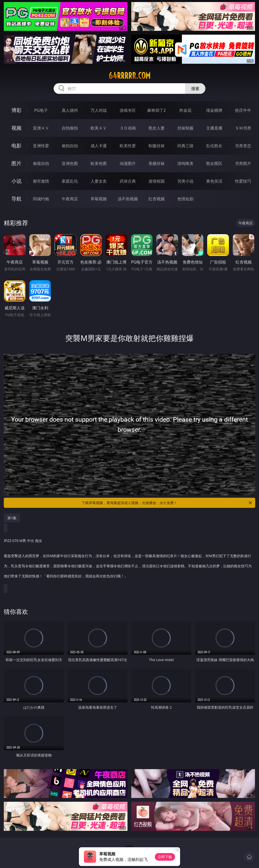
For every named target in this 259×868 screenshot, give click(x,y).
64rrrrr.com (129, 76)
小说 (16, 181)
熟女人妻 (157, 128)
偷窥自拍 (41, 163)
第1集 (12, 518)
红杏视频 (157, 199)
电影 (16, 146)
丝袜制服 (185, 128)
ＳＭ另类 (243, 128)
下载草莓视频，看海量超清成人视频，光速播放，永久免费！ (167, 503)
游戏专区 (128, 110)
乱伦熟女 (214, 146)
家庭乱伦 (70, 181)
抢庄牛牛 (243, 110)
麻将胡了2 (156, 110)
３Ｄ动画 (128, 128)
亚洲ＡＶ (41, 128)
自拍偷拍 (70, 128)
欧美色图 (99, 163)
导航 (16, 199)
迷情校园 (157, 181)
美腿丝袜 (157, 163)
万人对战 (99, 110)
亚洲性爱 (41, 146)
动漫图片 (128, 163)
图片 (16, 163)
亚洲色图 (70, 163)
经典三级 (185, 146)
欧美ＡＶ (99, 128)
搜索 (195, 89)
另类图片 (243, 163)
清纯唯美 (185, 163)
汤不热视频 (128, 199)
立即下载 (165, 857)
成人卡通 (99, 146)
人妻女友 (99, 181)
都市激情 (41, 181)
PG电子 (41, 110)
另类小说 (185, 181)
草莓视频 (99, 199)
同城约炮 (41, 199)
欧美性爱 (128, 146)
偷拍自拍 (70, 146)
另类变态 (243, 146)
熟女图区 (214, 163)
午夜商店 (70, 199)
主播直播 (214, 128)
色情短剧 (185, 199)
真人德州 (70, 110)
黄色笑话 (214, 181)
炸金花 (185, 110)
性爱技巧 (243, 181)
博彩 (16, 110)
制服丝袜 (157, 146)
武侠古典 (128, 181)
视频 (16, 128)
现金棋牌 (214, 110)
